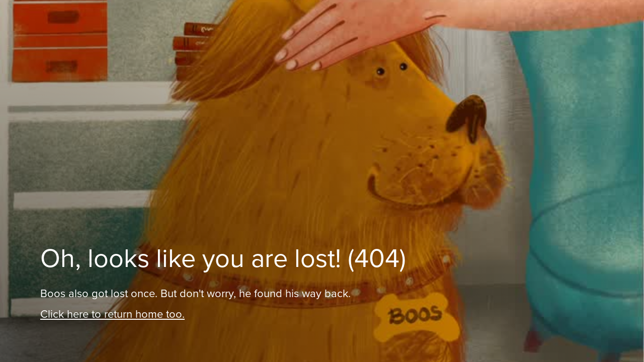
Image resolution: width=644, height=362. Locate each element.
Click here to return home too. (112, 314)
